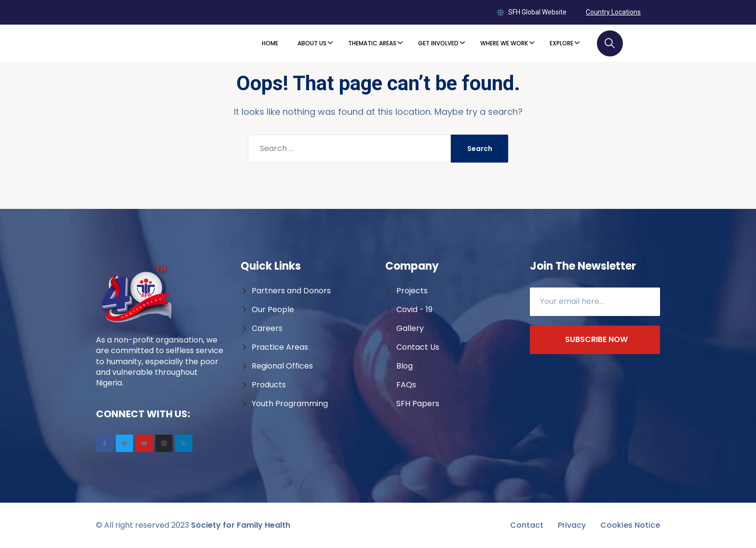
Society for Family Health (241, 525)
